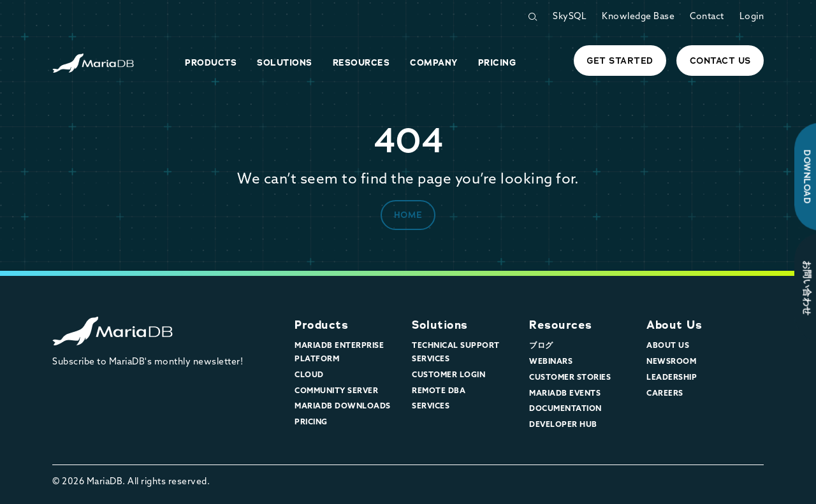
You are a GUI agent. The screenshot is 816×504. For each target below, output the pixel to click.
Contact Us (720, 61)
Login (752, 17)
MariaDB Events (565, 394)
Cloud (309, 375)
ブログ (541, 346)
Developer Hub (563, 425)
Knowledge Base (638, 17)
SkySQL (570, 17)
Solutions (440, 325)
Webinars (551, 362)
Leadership (672, 378)
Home (408, 215)
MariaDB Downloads (343, 407)
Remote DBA (439, 391)
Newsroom (671, 362)
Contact (707, 17)
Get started (620, 61)
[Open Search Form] (532, 17)
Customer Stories (570, 378)
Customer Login (448, 375)
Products (321, 325)
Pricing (311, 422)
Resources (561, 325)
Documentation (565, 409)
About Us (674, 325)
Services (431, 407)
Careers (665, 394)
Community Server (336, 391)
